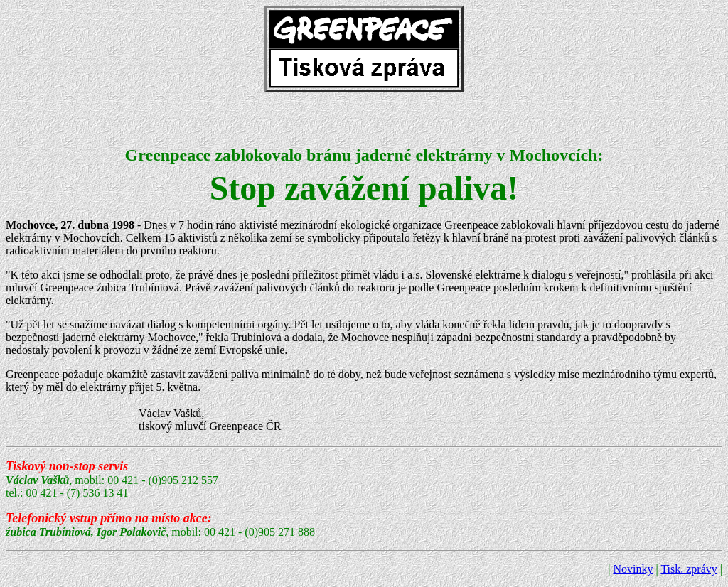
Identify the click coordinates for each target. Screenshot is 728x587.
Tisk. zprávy (689, 569)
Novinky (633, 569)
